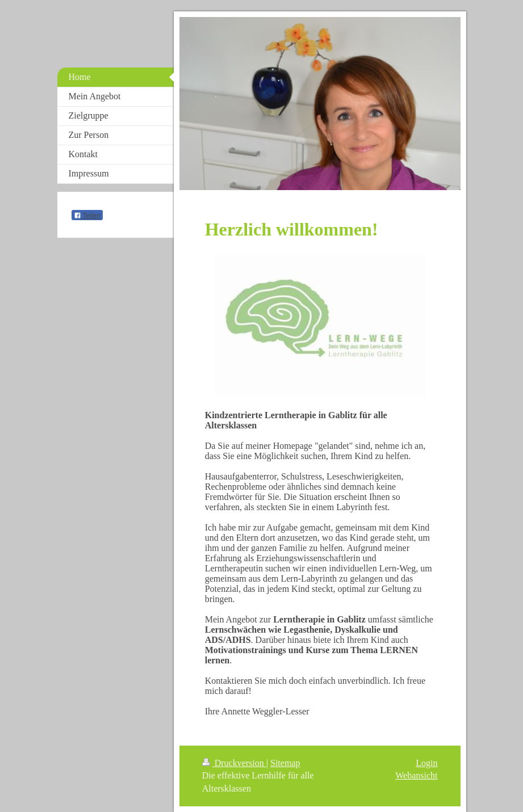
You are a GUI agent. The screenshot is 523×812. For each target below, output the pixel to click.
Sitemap (285, 763)
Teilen (87, 216)
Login (426, 763)
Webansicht (416, 775)
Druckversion (234, 763)
